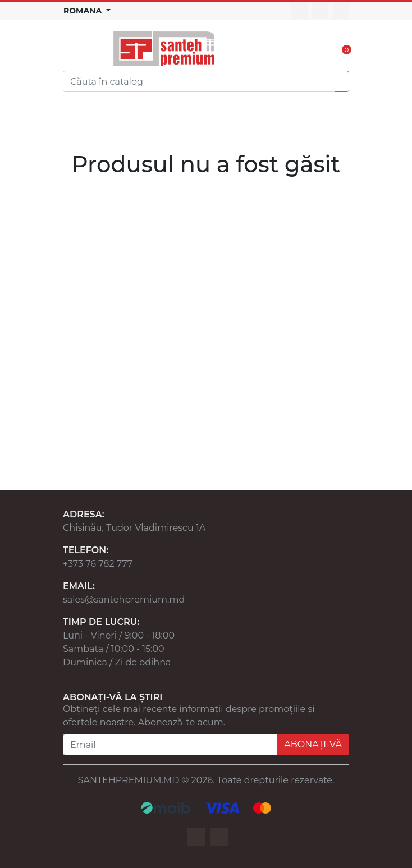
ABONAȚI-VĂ (313, 744)
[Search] (199, 81)
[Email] (170, 745)
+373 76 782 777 (98, 564)
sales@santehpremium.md (124, 600)
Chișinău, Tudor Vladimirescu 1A (134, 528)
